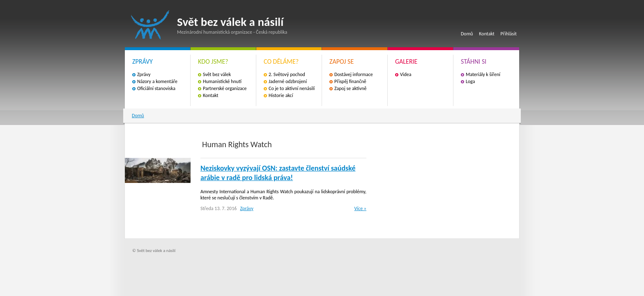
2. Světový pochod (287, 74)
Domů (467, 34)
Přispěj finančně (350, 81)
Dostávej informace (354, 74)
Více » (360, 208)
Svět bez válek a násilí (150, 25)
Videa (406, 74)
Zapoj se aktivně (350, 88)
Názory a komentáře (157, 81)
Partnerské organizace (225, 88)
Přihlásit (509, 34)
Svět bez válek (217, 74)
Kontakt (487, 34)
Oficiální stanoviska (156, 88)
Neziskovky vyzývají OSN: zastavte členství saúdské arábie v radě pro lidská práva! (278, 173)
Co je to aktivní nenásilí (292, 88)
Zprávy (144, 74)
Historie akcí (281, 95)
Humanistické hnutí (222, 81)
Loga (470, 81)
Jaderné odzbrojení (288, 81)
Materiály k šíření (483, 74)
